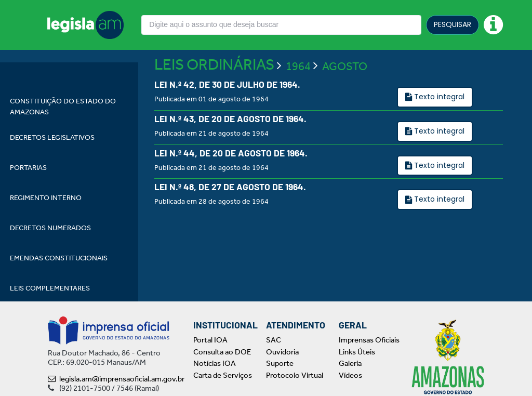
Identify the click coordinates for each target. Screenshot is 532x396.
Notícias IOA (215, 363)
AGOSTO (345, 96)
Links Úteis (357, 352)
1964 (298, 96)
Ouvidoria (282, 352)
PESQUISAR (453, 24)
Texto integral (438, 127)
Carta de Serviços (223, 375)
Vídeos (350, 375)
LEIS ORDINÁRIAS (214, 95)
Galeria (350, 363)
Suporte (280, 363)
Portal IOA (210, 340)
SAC (274, 340)
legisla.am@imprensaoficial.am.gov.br (116, 379)
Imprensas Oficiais (369, 340)
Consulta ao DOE (222, 352)
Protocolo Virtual (295, 375)
